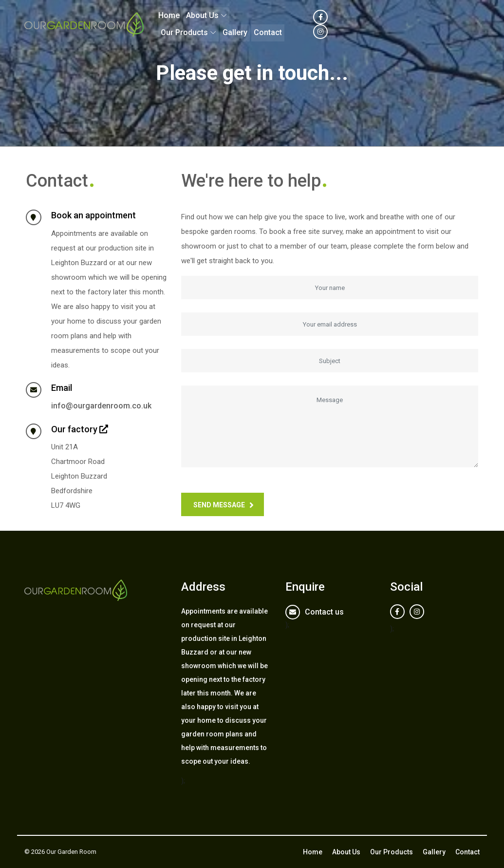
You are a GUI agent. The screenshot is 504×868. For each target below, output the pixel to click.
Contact (404, 24)
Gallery (371, 24)
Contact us (324, 612)
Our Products (321, 24)
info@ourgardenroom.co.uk (101, 406)
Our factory (74, 429)
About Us (266, 24)
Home (233, 24)
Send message (219, 505)
